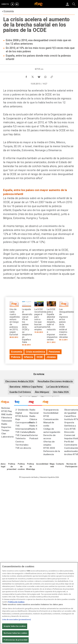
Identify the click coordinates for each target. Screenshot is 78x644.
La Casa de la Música (57, 387)
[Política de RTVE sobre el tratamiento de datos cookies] (21, 467)
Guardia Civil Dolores (20, 392)
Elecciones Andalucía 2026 (20, 381)
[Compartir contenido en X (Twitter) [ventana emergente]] (33, 76)
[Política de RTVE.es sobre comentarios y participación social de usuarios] (71, 465)
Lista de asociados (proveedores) (17, 620)
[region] (39, 603)
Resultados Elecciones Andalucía (55, 381)
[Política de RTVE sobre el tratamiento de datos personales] (12, 467)
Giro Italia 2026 (61, 392)
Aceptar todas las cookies (15, 626)
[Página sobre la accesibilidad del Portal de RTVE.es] (42, 464)
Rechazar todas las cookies (15, 633)
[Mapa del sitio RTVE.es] (52, 465)
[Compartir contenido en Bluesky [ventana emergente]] (39, 76)
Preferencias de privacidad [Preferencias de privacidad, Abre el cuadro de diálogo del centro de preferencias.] (15, 640)
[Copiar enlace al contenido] (52, 76)
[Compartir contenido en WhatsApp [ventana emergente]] (45, 76)
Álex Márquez (42, 392)
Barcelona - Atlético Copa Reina (26, 387)
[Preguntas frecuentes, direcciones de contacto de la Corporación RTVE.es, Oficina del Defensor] (60, 464)
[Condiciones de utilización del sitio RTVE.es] (3, 465)
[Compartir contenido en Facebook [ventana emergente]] (26, 76)
